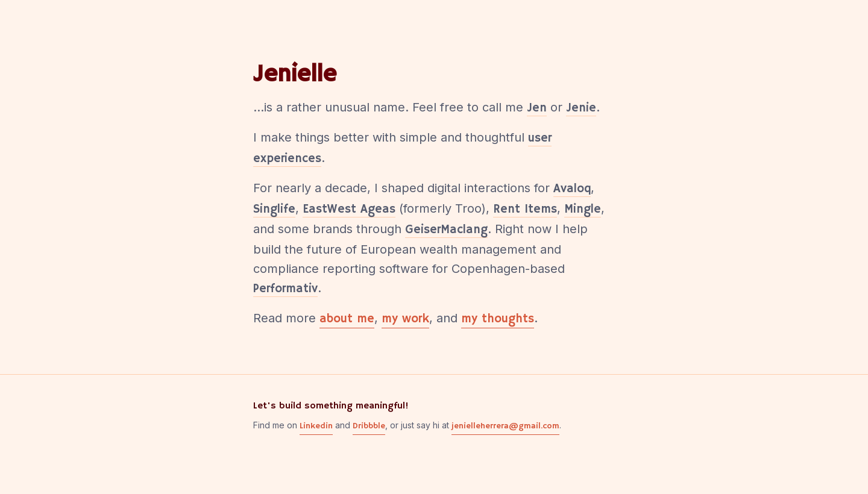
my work (405, 319)
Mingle (583, 209)
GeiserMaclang (446, 230)
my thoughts (498, 319)
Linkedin (316, 426)
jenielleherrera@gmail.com (505, 426)
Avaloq (572, 189)
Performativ (285, 289)
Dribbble (369, 426)
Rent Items (525, 209)
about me (347, 319)
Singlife (274, 209)
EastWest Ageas (349, 209)
